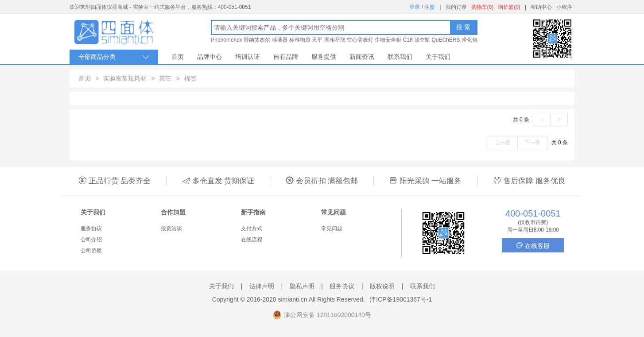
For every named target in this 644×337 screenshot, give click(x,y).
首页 (178, 57)
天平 (317, 40)
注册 (430, 7)
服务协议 (91, 229)
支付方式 (252, 229)
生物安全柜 (388, 40)
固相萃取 (335, 40)
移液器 (280, 40)
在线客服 (533, 246)
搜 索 (463, 27)
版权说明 (382, 286)
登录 (415, 7)
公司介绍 (91, 240)
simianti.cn (293, 299)
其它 (165, 78)
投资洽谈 (171, 229)
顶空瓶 (422, 40)
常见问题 (332, 229)
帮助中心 (541, 7)
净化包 (469, 40)
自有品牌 (286, 57)
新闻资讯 (362, 57)
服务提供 (324, 57)
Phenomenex (227, 40)
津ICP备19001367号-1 (401, 299)
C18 (408, 40)
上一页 (503, 143)
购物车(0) (483, 7)
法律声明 (262, 286)
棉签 (190, 78)
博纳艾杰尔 (257, 40)
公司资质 (91, 251)
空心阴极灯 (360, 40)
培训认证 (248, 57)
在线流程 (252, 240)
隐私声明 (302, 286)
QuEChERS (446, 40)
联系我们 (400, 57)
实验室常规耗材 (125, 78)
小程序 (564, 7)
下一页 (532, 143)
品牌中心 (209, 57)
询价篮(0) (509, 7)
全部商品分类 (114, 57)
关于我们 (438, 57)
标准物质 (300, 40)
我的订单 (456, 7)
